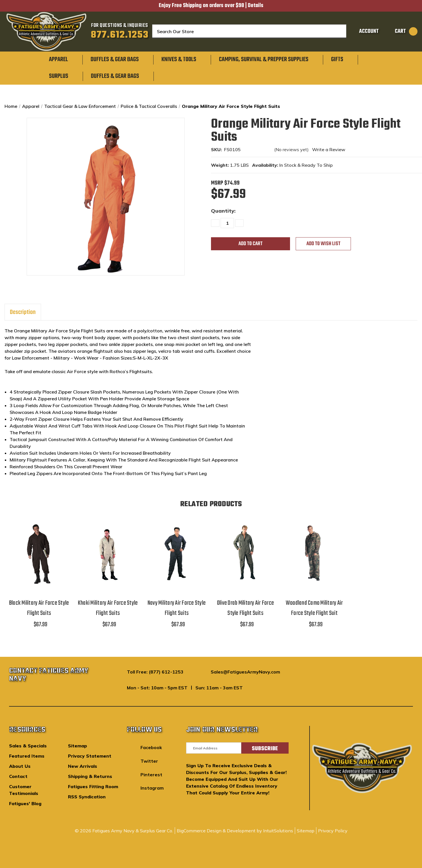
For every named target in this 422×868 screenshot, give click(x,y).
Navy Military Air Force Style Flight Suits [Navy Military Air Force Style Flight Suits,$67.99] (177, 608)
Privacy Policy (333, 831)
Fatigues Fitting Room (93, 786)
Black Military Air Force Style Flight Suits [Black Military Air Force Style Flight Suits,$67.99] (39, 608)
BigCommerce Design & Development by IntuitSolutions (235, 831)
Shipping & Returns (90, 776)
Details (256, 6)
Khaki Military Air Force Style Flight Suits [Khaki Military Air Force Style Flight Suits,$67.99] (108, 608)
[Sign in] (364, 31)
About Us (20, 766)
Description (23, 312)
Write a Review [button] (329, 149)
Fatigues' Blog (25, 803)
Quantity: (223, 211)
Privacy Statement (90, 756)
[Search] (339, 31)
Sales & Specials (28, 746)
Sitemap (77, 746)
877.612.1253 (120, 35)
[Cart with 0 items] (400, 31)
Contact (18, 776)
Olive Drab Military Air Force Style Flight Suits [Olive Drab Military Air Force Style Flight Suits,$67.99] (245, 608)
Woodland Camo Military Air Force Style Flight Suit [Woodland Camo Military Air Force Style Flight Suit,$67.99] (314, 608)
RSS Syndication (87, 797)
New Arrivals (83, 766)
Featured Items (27, 756)
